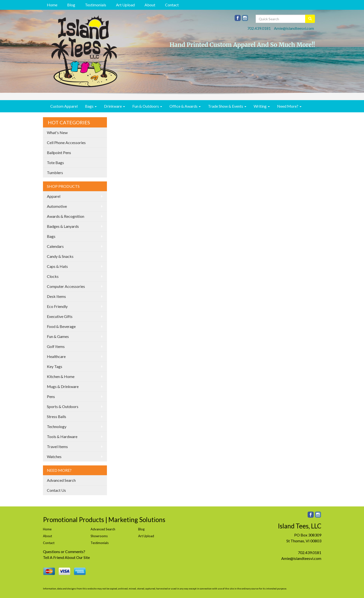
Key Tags (55, 366)
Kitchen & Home (61, 376)
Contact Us (56, 490)
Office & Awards (185, 106)
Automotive (57, 206)
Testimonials (96, 5)
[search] (310, 19)
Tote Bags (55, 163)
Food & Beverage (61, 326)
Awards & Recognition (66, 216)
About (150, 5)
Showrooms (99, 536)
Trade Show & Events (227, 106)
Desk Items (56, 296)
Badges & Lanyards (63, 226)
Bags (91, 106)
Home (52, 5)
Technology (57, 426)
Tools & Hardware (62, 436)
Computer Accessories (66, 286)
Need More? (289, 106)
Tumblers (55, 173)
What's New (57, 132)
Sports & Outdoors (63, 406)
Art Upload (125, 5)
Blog (71, 5)
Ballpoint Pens (59, 152)
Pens (51, 396)
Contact (172, 5)
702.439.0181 (259, 28)
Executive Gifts (60, 316)
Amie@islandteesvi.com (294, 28)
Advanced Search (61, 480)
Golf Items (56, 346)
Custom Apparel (64, 106)
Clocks (53, 276)
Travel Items (57, 446)
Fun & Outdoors (147, 106)
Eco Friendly (57, 306)
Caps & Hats (57, 266)
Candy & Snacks (60, 256)
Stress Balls (57, 416)
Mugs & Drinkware (63, 386)
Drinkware (114, 106)
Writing (262, 106)
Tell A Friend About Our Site (66, 557)
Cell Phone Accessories (66, 142)
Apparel (54, 196)
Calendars (55, 246)
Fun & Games (58, 336)
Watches (54, 456)
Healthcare (56, 356)
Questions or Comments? (64, 551)
